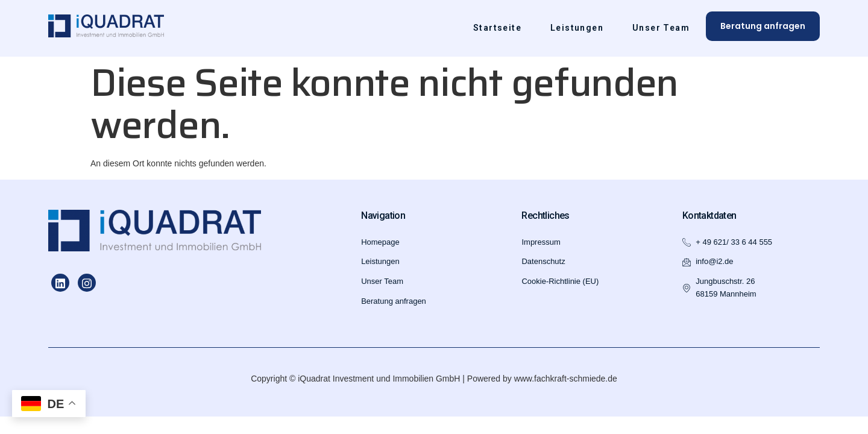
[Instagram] (87, 283)
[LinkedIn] (60, 283)
